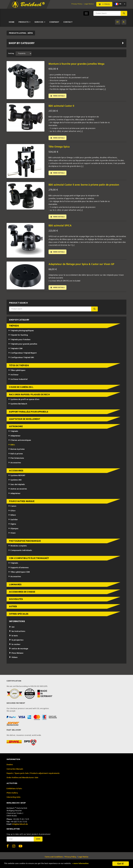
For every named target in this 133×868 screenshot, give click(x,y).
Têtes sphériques (17, 371)
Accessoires (15, 464)
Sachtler (13, 521)
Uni (12, 628)
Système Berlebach (18, 405)
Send (38, 840)
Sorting (11, 53)
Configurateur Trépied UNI (21, 359)
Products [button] (24, 22)
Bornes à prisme (16, 450)
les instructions (17, 633)
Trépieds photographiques (21, 332)
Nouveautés (16, 600)
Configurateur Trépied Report (22, 354)
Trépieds (14, 327)
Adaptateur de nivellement (25, 420)
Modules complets (18, 547)
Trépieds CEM (15, 350)
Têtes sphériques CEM (19, 573)
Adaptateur (14, 437)
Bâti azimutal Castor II (63, 106)
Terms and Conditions (54, 858)
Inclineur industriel (18, 380)
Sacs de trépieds (17, 486)
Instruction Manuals (15, 770)
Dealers (10, 766)
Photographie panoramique (25, 542)
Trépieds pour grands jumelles (23, 345)
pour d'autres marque (22, 503)
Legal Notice (89, 4)
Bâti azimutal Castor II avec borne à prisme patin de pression (87, 185)
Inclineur (13, 376)
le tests (13, 637)
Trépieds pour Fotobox (19, 341)
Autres (13, 608)
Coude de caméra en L (21, 388)
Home (12, 22)
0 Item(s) (104, 4)
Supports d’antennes (18, 569)
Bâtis (12, 446)
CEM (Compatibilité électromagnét (29, 559)
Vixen (12, 534)
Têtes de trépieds (19, 367)
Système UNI (15, 481)
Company (54, 22)
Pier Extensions (16, 459)
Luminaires (15, 586)
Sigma (12, 525)
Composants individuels (20, 552)
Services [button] (40, 22)
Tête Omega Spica (60, 147)
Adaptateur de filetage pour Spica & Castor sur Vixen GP (84, 265)
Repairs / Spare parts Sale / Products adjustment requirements (33, 775)
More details (58, 96)
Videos (13, 659)
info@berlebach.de (20, 825)
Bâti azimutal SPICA (61, 226)
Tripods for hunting (18, 336)
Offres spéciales (19, 615)
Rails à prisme (16, 455)
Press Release (16, 654)
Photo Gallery (12, 794)
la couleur (15, 646)
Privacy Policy (77, 4)
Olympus (13, 530)
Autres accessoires (18, 490)
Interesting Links (14, 798)
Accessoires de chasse (22, 593)
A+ (118, 22)
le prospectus (16, 641)
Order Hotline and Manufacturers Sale (22, 779)
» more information (94, 864)
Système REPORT (17, 477)
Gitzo (12, 512)
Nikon (12, 516)
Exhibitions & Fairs (14, 790)
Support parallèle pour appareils (29, 413)
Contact (68, 22)
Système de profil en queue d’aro (24, 401)
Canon (12, 507)
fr (118, 4)
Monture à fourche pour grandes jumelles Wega (79, 64)
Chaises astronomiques (20, 442)
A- (124, 22)
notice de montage (19, 650)
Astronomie (16, 428)
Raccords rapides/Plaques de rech (29, 396)
